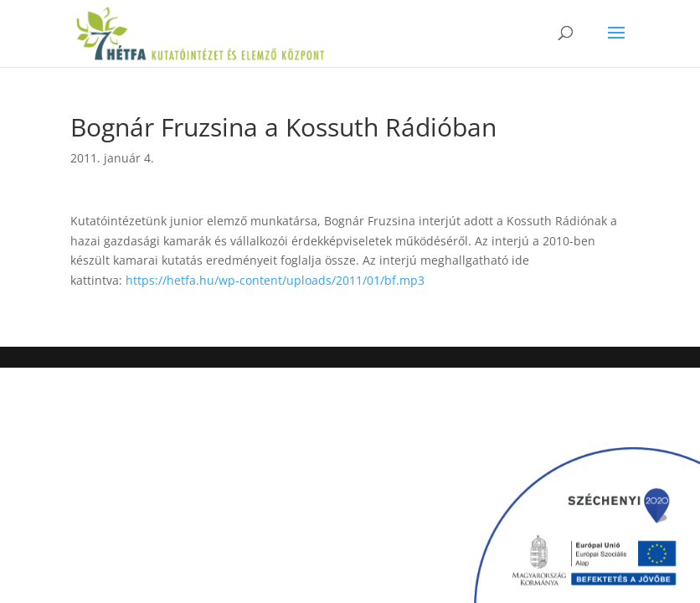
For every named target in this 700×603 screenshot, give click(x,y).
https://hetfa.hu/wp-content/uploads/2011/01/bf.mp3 (275, 280)
